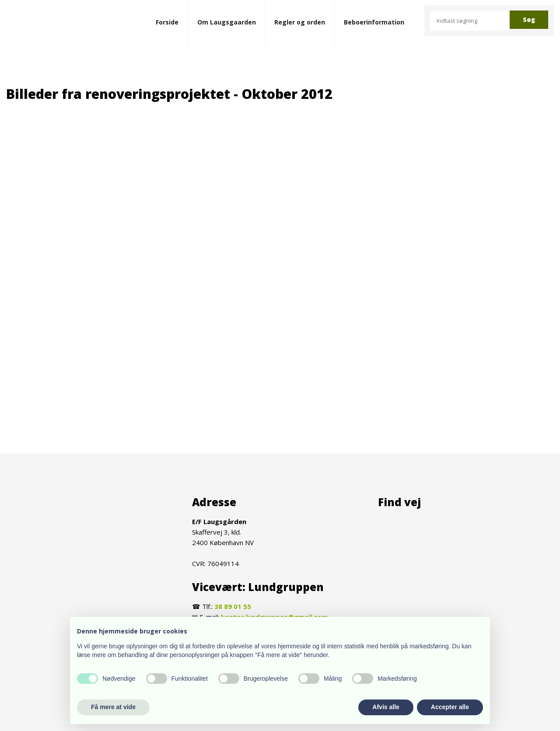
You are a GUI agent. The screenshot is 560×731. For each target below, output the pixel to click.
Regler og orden (300, 22)
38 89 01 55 (233, 606)
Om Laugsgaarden (227, 22)
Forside (167, 22)
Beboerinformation (374, 22)
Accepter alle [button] (450, 707)
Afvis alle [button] (386, 707)
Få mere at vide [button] (113, 707)
